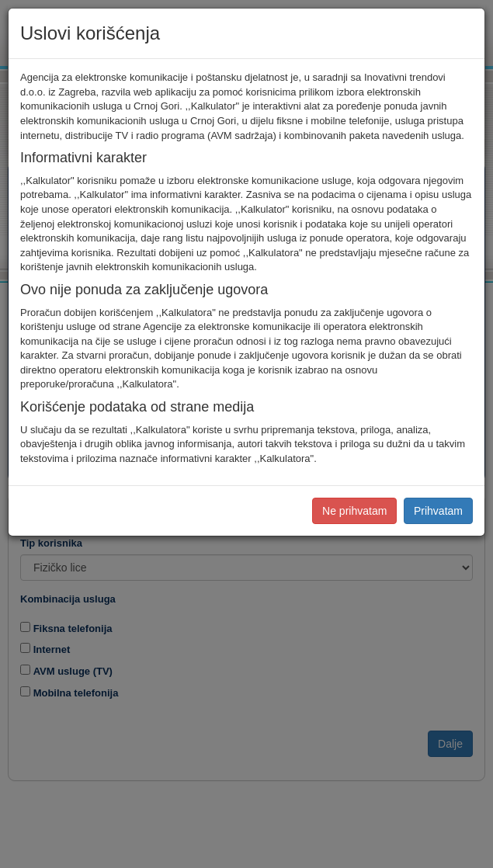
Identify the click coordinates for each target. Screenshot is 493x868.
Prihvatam (438, 511)
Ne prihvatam (354, 511)
